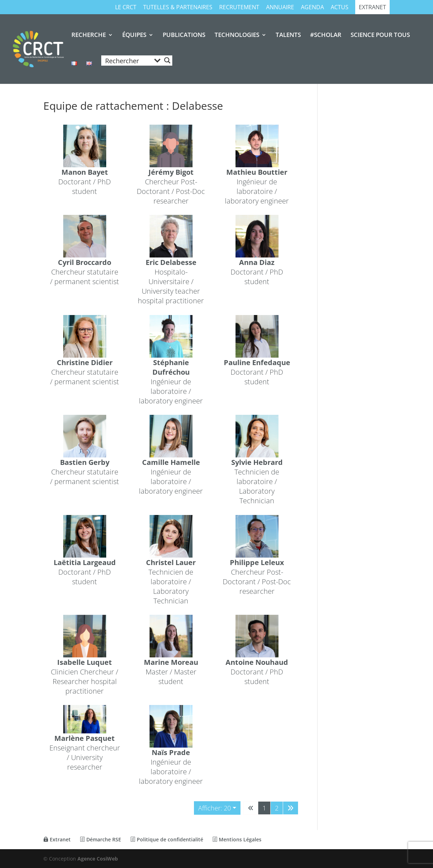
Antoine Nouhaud (257, 662)
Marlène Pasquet (85, 739)
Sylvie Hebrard (257, 463)
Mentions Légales (237, 839)
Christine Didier (85, 362)
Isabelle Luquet (85, 662)
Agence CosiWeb (98, 859)
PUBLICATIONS (184, 36)
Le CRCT (126, 8)
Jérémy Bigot (171, 172)
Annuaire (280, 8)
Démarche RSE (101, 839)
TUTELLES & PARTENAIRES (178, 8)
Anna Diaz (257, 263)
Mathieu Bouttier (257, 172)
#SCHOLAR (326, 36)
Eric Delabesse (171, 263)
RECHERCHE (89, 36)
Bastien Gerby (85, 463)
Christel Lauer (171, 562)
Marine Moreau (171, 662)
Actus (340, 8)
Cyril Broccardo (85, 263)
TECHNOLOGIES (237, 36)
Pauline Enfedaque (257, 362)
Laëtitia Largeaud (85, 562)
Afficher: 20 (215, 808)
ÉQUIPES (134, 36)
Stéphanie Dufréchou (171, 367)
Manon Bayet (85, 172)
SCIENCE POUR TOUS (380, 36)
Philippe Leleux (257, 562)
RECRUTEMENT (239, 8)
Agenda (312, 8)
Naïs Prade (171, 753)
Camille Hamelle (171, 463)
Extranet (372, 8)
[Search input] (127, 60)
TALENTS (288, 36)
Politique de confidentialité (167, 839)
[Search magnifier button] (167, 60)
